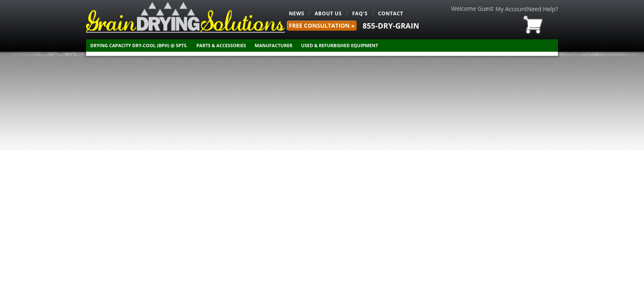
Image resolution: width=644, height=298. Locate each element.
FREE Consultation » (322, 25)
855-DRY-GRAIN (391, 26)
